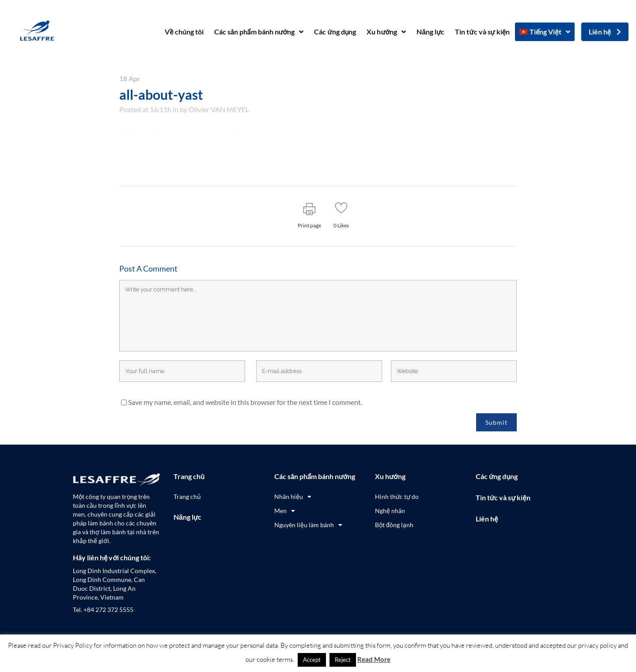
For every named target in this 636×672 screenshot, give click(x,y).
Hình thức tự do (397, 496)
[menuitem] (545, 32)
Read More (374, 659)
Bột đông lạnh (394, 525)
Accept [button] (312, 660)
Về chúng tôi (184, 32)
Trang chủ (189, 476)
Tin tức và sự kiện (482, 32)
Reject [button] (343, 660)
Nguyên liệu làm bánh (308, 525)
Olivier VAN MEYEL (219, 109)
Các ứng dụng (335, 32)
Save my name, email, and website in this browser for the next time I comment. (245, 402)
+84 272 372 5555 (108, 610)
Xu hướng (386, 32)
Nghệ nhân (390, 511)
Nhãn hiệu (293, 497)
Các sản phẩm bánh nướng (259, 32)
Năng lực (430, 32)
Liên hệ (487, 519)
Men (285, 511)
